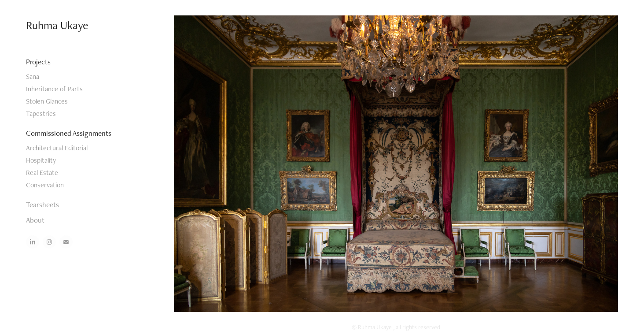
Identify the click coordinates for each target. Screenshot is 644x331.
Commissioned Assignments (69, 133)
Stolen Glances (47, 101)
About (35, 220)
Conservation (45, 185)
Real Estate (42, 173)
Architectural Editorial (57, 148)
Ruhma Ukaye (57, 25)
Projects (38, 62)
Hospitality (41, 160)
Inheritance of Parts (54, 89)
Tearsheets (42, 205)
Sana (33, 76)
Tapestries (41, 113)
